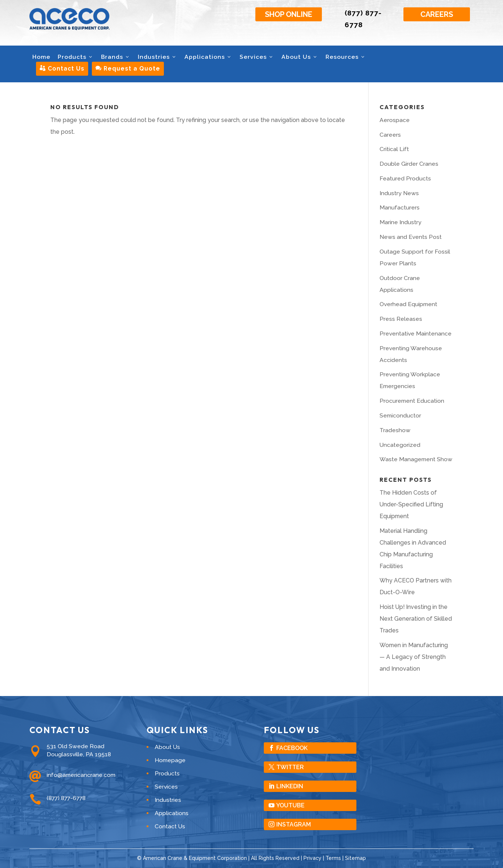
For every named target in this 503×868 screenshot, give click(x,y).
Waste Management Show (416, 459)
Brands (116, 57)
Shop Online (289, 14)
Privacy (312, 858)
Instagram (294, 824)
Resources (346, 57)
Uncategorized (400, 445)
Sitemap (355, 858)
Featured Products (405, 178)
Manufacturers (400, 207)
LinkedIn (290, 786)
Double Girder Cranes (409, 164)
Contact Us (62, 69)
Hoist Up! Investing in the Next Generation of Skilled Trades (416, 619)
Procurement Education (412, 401)
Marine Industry (400, 222)
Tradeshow (395, 430)
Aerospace (395, 120)
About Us (300, 57)
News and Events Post (411, 237)
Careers (437, 14)
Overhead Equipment (408, 304)
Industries (157, 57)
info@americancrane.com (81, 775)
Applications (208, 57)
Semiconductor (400, 415)
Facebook (292, 748)
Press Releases (401, 319)
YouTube (290, 805)
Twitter (290, 767)
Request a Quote (128, 69)
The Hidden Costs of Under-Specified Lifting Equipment (411, 504)
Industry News (399, 193)
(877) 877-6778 (66, 798)
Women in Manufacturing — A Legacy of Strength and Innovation (414, 657)
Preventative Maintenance (416, 333)
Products (76, 57)
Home (41, 57)
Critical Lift (394, 149)
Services (257, 57)
